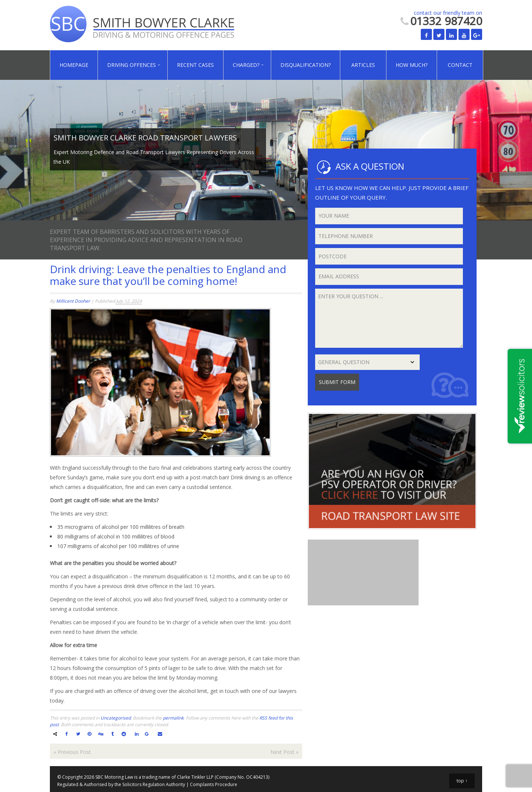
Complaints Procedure (214, 784)
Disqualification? (306, 65)
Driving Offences (132, 65)
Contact (460, 65)
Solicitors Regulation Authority (154, 784)
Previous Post (72, 752)
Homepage (74, 65)
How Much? (412, 65)
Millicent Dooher (73, 301)
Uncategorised (116, 718)
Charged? (246, 65)
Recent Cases (195, 65)
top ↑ (462, 781)
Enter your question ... (389, 318)
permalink (173, 718)
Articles (363, 65)
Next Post (284, 752)
